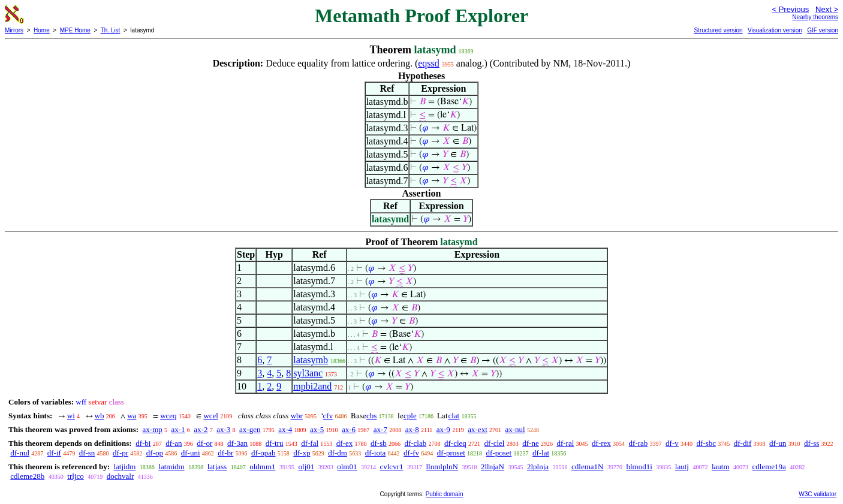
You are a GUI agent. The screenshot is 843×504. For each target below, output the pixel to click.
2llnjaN (493, 467)
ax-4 (285, 429)
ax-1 (178, 429)
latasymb (311, 360)
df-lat (541, 453)
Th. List (111, 30)
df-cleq (455, 443)
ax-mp (153, 429)
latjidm (124, 467)
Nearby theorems (815, 17)
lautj (682, 467)
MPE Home (75, 30)
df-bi (143, 443)
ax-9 (443, 429)
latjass (217, 467)
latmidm (171, 467)
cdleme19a (769, 467)
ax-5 (317, 429)
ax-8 (412, 429)
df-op (155, 453)
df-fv (411, 453)
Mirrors (14, 30)
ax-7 (380, 429)
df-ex (344, 443)
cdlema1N (587, 467)
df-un (778, 443)
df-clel (495, 443)
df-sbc (707, 443)
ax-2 (201, 429)
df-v (672, 443)
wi (71, 416)
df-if (54, 453)
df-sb (379, 443)
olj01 (307, 467)
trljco (75, 476)
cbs (371, 416)
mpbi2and (312, 386)
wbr (297, 416)
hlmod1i (639, 467)
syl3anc (308, 373)
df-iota (376, 453)
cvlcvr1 (391, 467)
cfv (328, 416)
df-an (174, 443)
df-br (225, 453)
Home (42, 30)
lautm (721, 467)
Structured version (718, 30)
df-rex (601, 443)
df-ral (565, 443)
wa (132, 416)
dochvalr (120, 476)
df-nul (20, 453)
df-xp (302, 453)
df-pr (121, 453)
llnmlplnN (442, 467)
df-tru (275, 443)
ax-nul (515, 429)
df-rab (639, 443)
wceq (168, 416)
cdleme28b (27, 476)
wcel (211, 416)
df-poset (499, 453)
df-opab (263, 453)
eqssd (429, 63)
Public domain (445, 494)
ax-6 (349, 429)
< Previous (790, 9)
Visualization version (775, 30)
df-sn (87, 453)
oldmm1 (262, 467)
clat (454, 416)
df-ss (812, 443)
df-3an (237, 443)
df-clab (415, 443)
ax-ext (477, 429)
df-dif (743, 443)
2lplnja (538, 467)
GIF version (823, 30)
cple (410, 416)
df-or (204, 443)
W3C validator (818, 494)
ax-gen (250, 429)
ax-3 (223, 429)
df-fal (310, 443)
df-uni (191, 453)
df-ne (530, 443)
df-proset (451, 453)
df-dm (338, 453)
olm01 (347, 467)
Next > (827, 9)
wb (100, 416)
